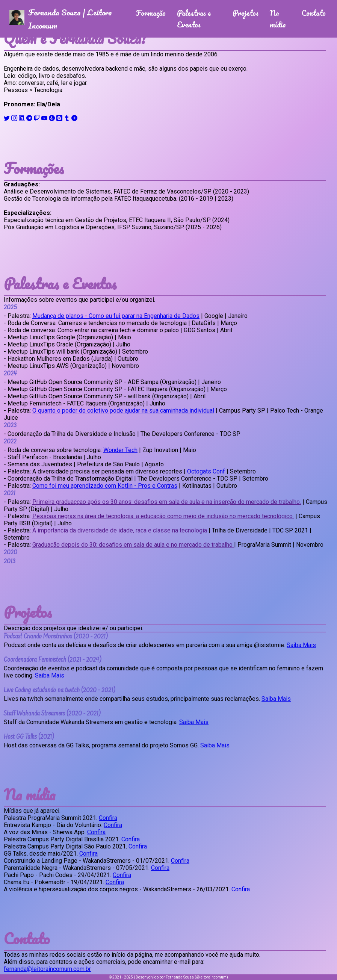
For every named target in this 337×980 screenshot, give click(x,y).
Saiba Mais (301, 645)
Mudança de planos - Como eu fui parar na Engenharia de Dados (116, 316)
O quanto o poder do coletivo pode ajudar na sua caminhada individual (123, 411)
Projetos (246, 13)
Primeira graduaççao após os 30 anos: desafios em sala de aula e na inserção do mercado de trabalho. (167, 502)
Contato (314, 13)
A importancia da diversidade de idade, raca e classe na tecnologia (120, 530)
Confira (108, 818)
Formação (151, 13)
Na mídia (278, 19)
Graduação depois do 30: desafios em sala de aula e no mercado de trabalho (133, 545)
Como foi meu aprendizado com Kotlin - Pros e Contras (105, 486)
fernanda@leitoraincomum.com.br (47, 969)
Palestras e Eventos (194, 19)
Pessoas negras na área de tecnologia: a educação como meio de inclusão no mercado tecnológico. (163, 516)
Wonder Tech (120, 450)
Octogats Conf (206, 471)
